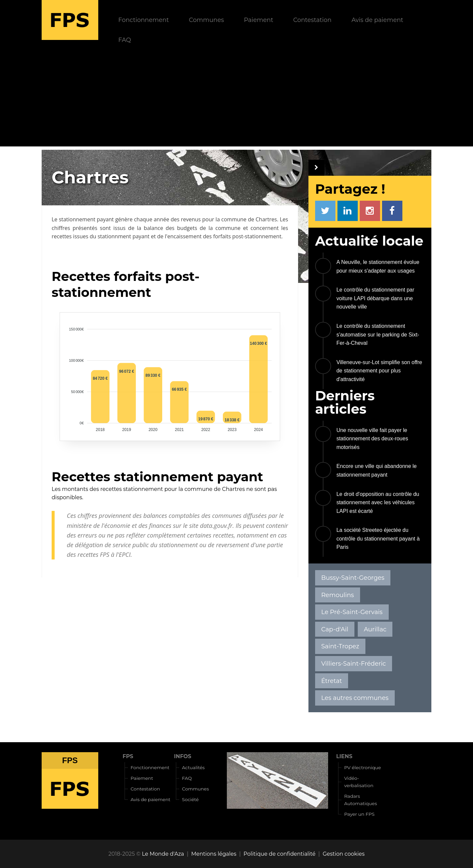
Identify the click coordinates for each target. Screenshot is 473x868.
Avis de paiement (377, 20)
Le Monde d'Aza (163, 854)
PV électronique (362, 767)
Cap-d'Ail (335, 629)
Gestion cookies (344, 854)
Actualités (193, 767)
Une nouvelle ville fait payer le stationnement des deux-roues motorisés (372, 439)
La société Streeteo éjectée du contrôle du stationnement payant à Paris (378, 539)
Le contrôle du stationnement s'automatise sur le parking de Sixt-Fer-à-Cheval (378, 334)
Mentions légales (214, 854)
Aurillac (375, 629)
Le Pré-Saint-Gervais (352, 612)
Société (190, 799)
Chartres (266, 219)
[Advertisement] (236, 100)
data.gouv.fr (216, 526)
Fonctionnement (144, 20)
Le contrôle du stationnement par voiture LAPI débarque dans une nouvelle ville (375, 298)
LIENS (344, 756)
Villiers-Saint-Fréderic (353, 663)
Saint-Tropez (340, 646)
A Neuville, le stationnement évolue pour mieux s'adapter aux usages (378, 266)
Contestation (312, 20)
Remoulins (337, 595)
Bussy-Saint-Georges (353, 578)
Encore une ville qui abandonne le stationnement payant (377, 470)
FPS (128, 756)
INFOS (183, 756)
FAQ (125, 40)
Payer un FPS (359, 814)
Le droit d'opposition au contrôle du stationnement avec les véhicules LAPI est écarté (378, 503)
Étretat (332, 681)
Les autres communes (355, 698)
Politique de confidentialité (279, 854)
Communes (206, 20)
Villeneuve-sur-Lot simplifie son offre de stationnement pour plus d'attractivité (379, 371)
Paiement (258, 20)
